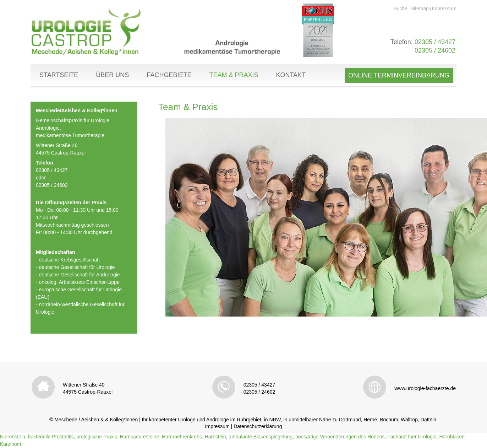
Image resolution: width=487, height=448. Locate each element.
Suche (400, 9)
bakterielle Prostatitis (51, 437)
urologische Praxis (97, 437)
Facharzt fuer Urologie (412, 437)
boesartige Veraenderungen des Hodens (340, 437)
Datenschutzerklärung (258, 426)
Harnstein (215, 437)
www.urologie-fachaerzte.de (425, 388)
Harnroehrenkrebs (182, 437)
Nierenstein (13, 437)
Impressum (444, 9)
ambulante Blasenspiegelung (261, 437)
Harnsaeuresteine (140, 437)
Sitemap (420, 9)
